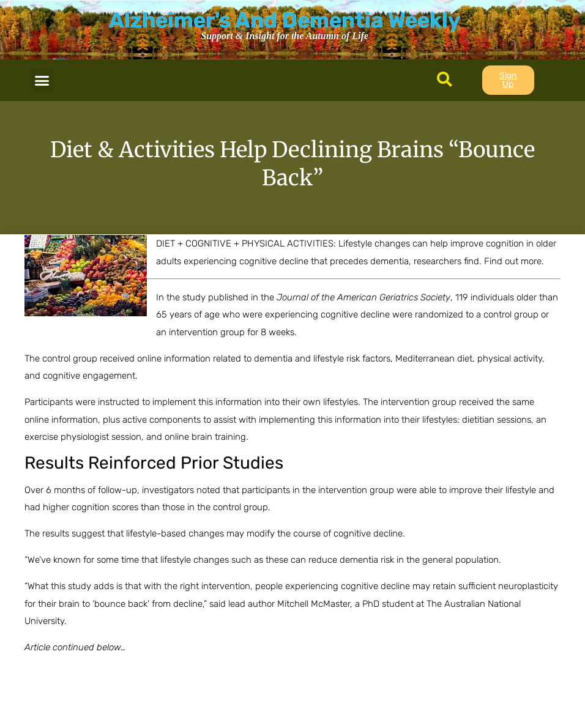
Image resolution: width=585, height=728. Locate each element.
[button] (42, 80)
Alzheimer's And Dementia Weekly (285, 20)
